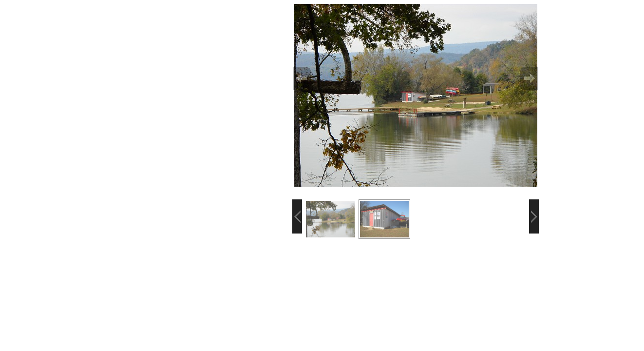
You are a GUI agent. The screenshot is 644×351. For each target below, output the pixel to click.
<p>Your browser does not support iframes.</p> (96, 122)
